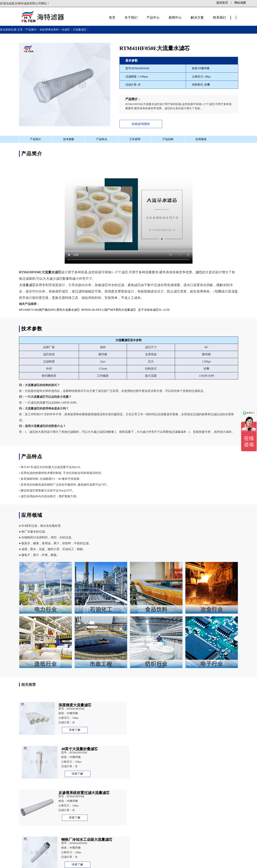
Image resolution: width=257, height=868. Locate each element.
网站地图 (240, 3)
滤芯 (199, 272)
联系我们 (220, 18)
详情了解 (74, 730)
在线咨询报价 (141, 124)
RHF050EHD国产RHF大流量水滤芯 (51, 793)
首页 (112, 18)
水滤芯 (66, 30)
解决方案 (197, 18)
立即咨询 (205, 840)
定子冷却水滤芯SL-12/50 (154, 310)
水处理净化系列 (49, 30)
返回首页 (222, 3)
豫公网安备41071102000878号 (125, 864)
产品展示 (31, 30)
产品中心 (153, 18)
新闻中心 (175, 18)
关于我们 (131, 18)
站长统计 (152, 864)
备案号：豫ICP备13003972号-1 (82, 864)
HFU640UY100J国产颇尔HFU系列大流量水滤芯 (49, 310)
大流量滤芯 (80, 30)
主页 (20, 30)
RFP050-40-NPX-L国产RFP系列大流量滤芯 (109, 310)
